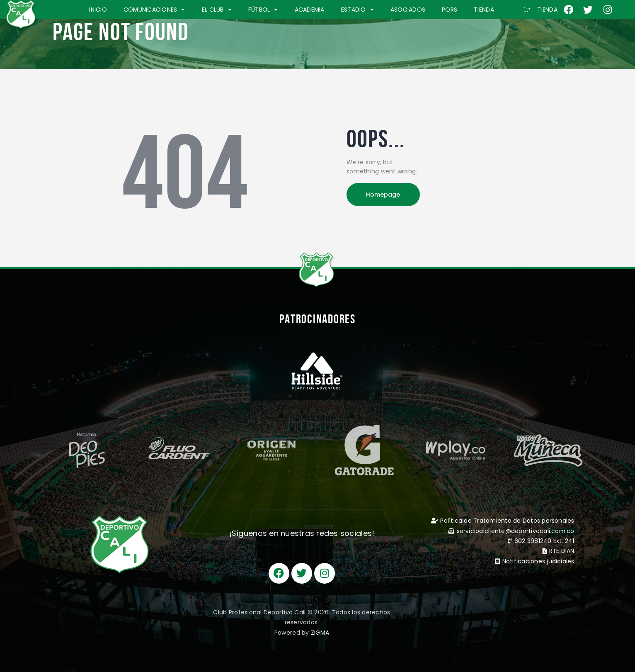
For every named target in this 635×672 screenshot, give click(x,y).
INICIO (98, 10)
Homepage (384, 195)
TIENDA (484, 10)
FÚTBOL (263, 10)
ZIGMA (320, 633)
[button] (540, 10)
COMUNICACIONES (154, 10)
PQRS (450, 10)
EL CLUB (217, 10)
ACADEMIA (310, 10)
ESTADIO (357, 10)
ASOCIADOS (408, 10)
